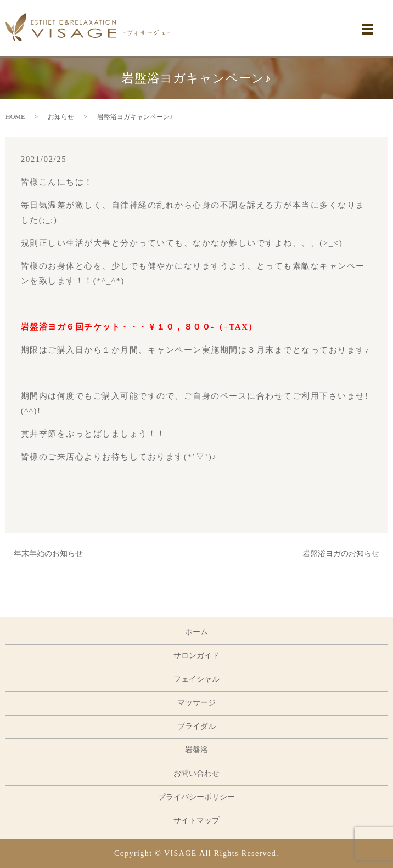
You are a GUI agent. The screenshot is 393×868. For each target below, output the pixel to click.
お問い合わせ (196, 773)
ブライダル (196, 726)
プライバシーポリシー (196, 797)
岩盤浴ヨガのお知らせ (341, 554)
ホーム (196, 632)
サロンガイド (196, 656)
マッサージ (196, 703)
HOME (15, 117)
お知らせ (61, 117)
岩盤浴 (196, 750)
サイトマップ (196, 821)
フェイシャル (196, 679)
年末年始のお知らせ (48, 554)
